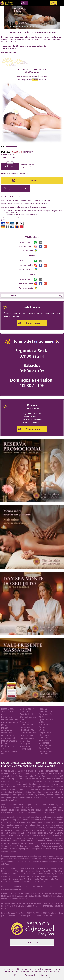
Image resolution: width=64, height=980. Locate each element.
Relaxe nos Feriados (44, 726)
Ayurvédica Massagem (25, 742)
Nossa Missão (8, 709)
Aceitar (44, 975)
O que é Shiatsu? (28, 738)
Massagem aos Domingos (46, 736)
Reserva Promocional (7, 716)
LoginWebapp (53, 3)
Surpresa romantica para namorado (27, 725)
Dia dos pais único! (10, 720)
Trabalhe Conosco (29, 736)
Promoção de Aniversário (45, 747)
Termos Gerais (8, 712)
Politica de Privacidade (26, 748)
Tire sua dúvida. (27, 730)
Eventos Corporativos (45, 731)
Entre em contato (28, 733)
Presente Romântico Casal (47, 710)
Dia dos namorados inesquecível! (7, 730)
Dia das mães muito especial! (8, 737)
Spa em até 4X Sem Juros (27, 710)
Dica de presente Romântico (9, 742)
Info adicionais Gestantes (46, 752)
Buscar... (14, 296)
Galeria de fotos (27, 714)
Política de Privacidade (25, 975)
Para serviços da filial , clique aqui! (32, 76)
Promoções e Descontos (45, 742)
